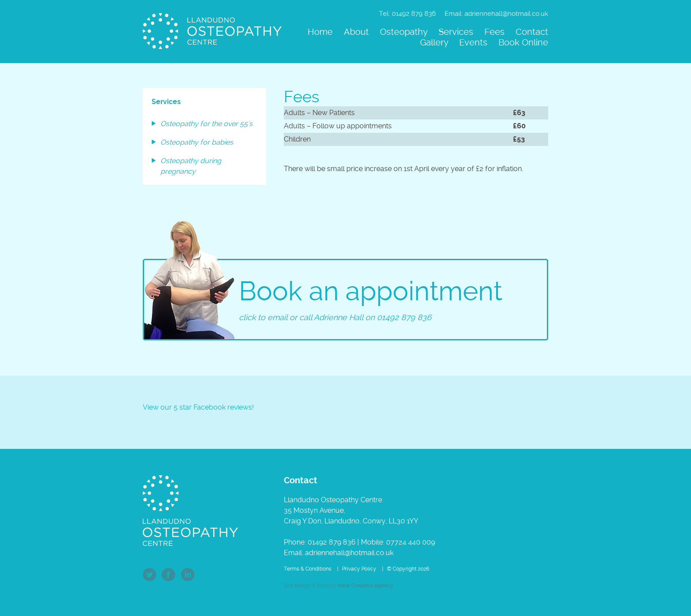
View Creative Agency (366, 586)
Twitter (150, 575)
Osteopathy (404, 32)
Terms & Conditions (308, 569)
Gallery (434, 42)
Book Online (523, 42)
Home (320, 32)
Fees (494, 32)
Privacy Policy (359, 569)
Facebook (169, 575)
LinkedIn (188, 575)
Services (456, 32)
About (356, 32)
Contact (532, 32)
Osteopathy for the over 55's (206, 124)
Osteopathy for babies (197, 142)
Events (473, 42)
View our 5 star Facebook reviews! (198, 407)
